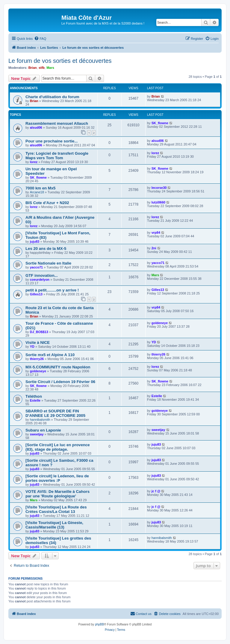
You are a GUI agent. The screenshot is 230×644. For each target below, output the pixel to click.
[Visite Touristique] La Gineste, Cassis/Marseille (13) (54, 525)
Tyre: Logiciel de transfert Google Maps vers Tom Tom (57, 156)
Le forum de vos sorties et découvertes (60, 61)
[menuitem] (40, 39)
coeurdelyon (40, 280)
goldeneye (160, 323)
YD (32, 347)
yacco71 (36, 267)
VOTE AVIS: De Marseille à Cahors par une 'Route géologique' (57, 494)
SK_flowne (160, 123)
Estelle (35, 400)
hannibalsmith (40, 420)
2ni (154, 248)
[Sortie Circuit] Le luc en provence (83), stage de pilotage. (58, 447)
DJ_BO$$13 (39, 332)
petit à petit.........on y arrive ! (52, 290)
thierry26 (37, 359)
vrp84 (156, 233)
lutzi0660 (158, 202)
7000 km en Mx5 (40, 188)
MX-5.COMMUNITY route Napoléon (58, 367)
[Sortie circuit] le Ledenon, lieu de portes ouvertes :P (57, 478)
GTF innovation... (42, 275)
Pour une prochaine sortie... (52, 141)
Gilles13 (36, 294)
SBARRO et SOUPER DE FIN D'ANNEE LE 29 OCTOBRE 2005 (55, 413)
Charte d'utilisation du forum (52, 97)
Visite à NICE (38, 342)
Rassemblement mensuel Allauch (57, 123)
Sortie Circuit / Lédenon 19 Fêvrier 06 (60, 382)
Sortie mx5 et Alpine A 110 (50, 355)
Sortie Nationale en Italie (48, 263)
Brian (33, 68)
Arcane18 (37, 192)
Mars (50, 68)
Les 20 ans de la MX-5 (46, 249)
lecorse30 (159, 188)
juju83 (35, 242)
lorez (34, 162)
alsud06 (36, 127)
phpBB (99, 624)
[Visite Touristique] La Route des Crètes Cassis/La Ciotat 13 (56, 509)
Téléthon (34, 396)
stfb (42, 68)
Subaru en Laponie (43, 430)
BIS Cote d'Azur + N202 (47, 203)
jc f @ (156, 491)
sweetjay (37, 434)
